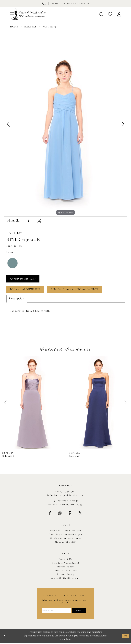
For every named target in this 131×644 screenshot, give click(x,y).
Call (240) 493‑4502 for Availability (79, 290)
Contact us (65, 560)
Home (14, 27)
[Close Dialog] (5, 637)
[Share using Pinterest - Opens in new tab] (29, 221)
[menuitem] (101, 14)
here (68, 640)
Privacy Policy (66, 575)
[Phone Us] (44, 4)
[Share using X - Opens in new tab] (39, 221)
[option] (66, 124)
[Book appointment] (70, 4)
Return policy (66, 568)
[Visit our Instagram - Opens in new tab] (60, 514)
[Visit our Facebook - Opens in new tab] (50, 514)
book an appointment (27, 290)
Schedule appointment (66, 564)
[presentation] (32, 403)
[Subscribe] (80, 611)
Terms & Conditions (66, 571)
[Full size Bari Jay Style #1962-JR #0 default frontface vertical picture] (66, 124)
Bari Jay (30, 27)
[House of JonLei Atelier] (29, 14)
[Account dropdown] (119, 14)
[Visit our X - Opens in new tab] (80, 514)
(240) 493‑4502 (65, 492)
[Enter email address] (56, 611)
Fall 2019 (49, 27)
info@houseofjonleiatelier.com (65, 496)
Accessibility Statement (65, 579)
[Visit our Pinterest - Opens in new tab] (70, 514)
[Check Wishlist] (110, 14)
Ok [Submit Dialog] (126, 637)
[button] (101, 14)
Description (17, 299)
